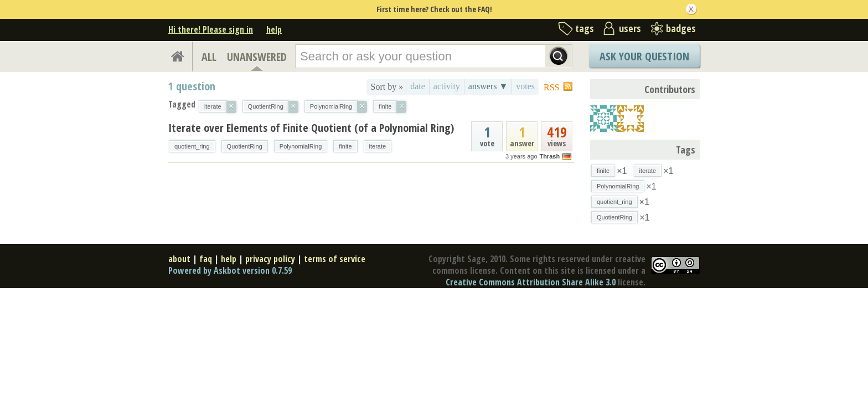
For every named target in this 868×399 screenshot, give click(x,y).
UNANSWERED (257, 57)
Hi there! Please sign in (211, 29)
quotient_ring (192, 146)
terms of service (335, 259)
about (179, 259)
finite (345, 146)
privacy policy (270, 259)
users (630, 28)
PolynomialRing (301, 146)
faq (206, 259)
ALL (209, 57)
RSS (551, 87)
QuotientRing (245, 146)
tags (585, 28)
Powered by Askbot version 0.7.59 (230, 270)
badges (681, 28)
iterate (378, 146)
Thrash (549, 156)
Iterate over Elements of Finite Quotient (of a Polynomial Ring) (311, 128)
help (274, 29)
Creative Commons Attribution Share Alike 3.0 (531, 282)
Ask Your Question (644, 56)
